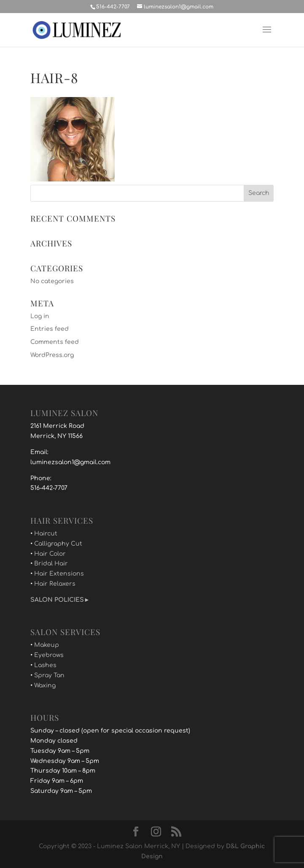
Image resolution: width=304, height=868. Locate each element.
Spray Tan (49, 675)
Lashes (45, 665)
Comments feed (55, 342)
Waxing (45, 685)
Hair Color (50, 554)
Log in (40, 316)
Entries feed (50, 329)
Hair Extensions (59, 574)
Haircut (46, 534)
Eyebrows (49, 655)
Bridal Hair (51, 564)
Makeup (47, 645)
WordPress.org (52, 355)
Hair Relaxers (55, 584)
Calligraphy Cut (58, 544)
